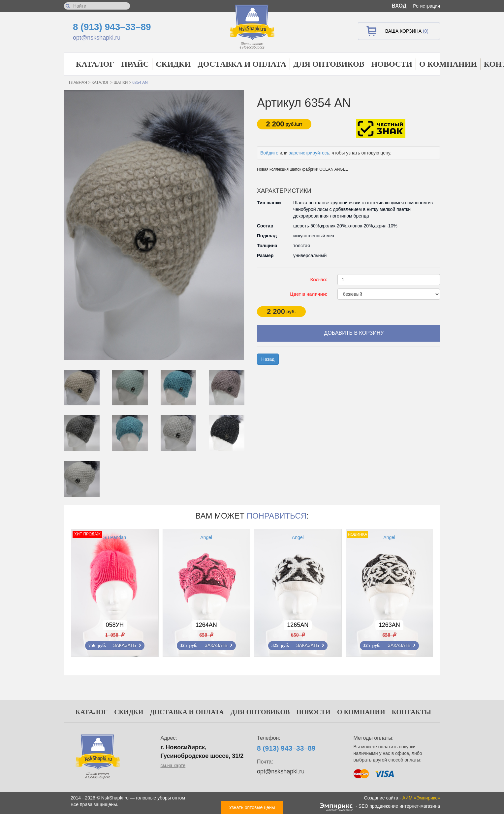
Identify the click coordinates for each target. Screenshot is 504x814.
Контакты (411, 712)
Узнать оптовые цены (252, 807)
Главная (78, 83)
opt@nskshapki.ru (97, 38)
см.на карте (173, 765)
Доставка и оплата (242, 64)
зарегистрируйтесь (309, 153)
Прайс (135, 64)
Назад (268, 359)
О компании (448, 64)
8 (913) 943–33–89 (112, 27)
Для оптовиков (329, 64)
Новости (392, 64)
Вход (399, 6)
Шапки (121, 83)
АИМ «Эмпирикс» (421, 798)
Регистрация (426, 6)
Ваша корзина (407, 31)
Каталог (95, 64)
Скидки (173, 64)
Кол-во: (319, 280)
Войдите (269, 153)
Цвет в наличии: (309, 294)
